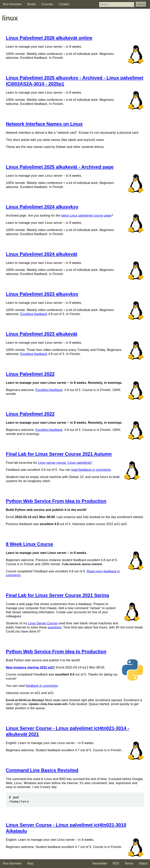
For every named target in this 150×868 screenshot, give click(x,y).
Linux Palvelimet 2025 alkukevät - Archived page (60, 167)
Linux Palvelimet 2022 (30, 374)
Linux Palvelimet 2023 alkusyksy (42, 294)
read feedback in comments (91, 470)
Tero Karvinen (12, 4)
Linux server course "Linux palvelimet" (65, 463)
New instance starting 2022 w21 (30, 667)
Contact (64, 4)
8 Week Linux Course (29, 544)
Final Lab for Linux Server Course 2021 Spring (57, 595)
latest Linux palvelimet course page (86, 216)
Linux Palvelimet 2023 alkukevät (42, 334)
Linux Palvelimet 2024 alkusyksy (42, 207)
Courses (47, 4)
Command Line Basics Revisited (42, 770)
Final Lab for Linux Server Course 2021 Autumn (59, 454)
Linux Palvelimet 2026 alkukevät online (49, 38)
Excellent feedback (34, 314)
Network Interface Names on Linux (44, 124)
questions (54, 627)
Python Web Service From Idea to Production (56, 501)
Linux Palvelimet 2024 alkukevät (42, 254)
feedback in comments (42, 686)
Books (31, 4)
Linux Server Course (43, 623)
